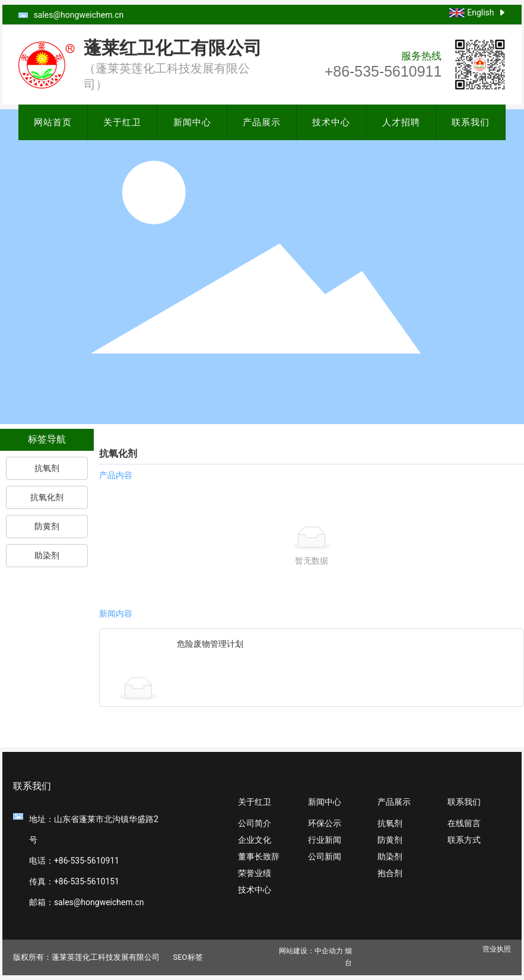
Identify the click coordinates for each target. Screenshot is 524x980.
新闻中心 (192, 122)
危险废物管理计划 (210, 644)
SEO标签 (188, 957)
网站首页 (53, 122)
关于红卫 (122, 122)
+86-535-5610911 (383, 71)
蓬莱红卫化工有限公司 (173, 48)
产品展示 (262, 122)
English (480, 12)
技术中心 (331, 122)
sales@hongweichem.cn (79, 15)
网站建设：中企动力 (311, 951)
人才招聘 (401, 122)
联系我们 (471, 122)
